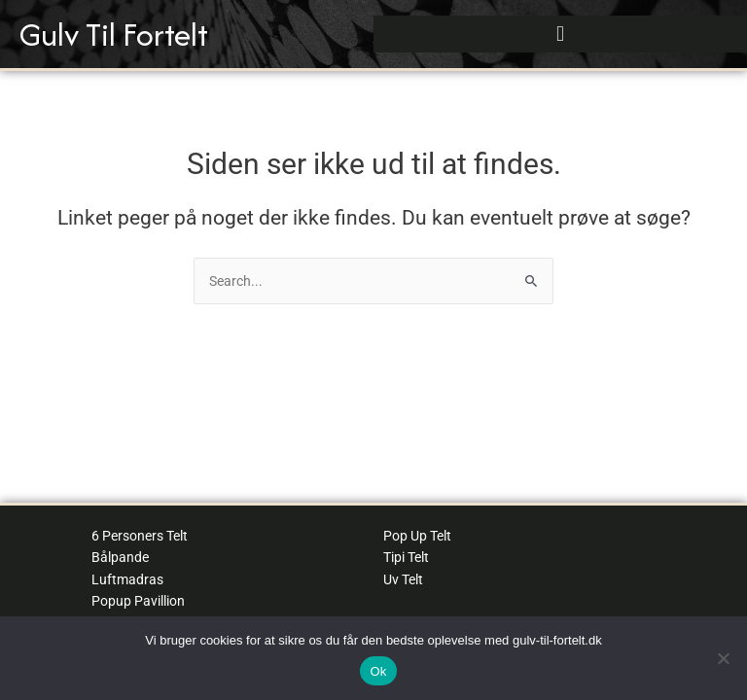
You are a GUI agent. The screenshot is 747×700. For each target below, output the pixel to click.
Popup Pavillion (138, 601)
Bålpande (120, 557)
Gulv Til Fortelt (114, 35)
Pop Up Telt (417, 536)
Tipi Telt (406, 557)
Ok (378, 671)
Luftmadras (127, 579)
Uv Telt (403, 579)
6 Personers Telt (140, 536)
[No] (723, 658)
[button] (560, 34)
